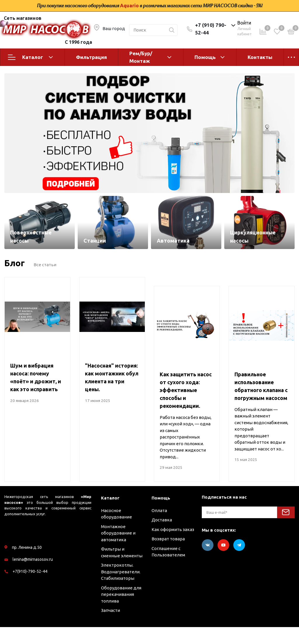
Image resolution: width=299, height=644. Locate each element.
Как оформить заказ (173, 546)
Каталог (30, 57)
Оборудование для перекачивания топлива (121, 611)
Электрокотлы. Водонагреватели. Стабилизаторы (121, 589)
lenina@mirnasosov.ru (33, 577)
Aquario (129, 6)
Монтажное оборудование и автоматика (118, 550)
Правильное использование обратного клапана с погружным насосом (261, 403)
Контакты (260, 57)
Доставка (162, 537)
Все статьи (45, 282)
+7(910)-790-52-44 (30, 589)
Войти (244, 23)
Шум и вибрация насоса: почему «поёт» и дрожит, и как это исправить (36, 395)
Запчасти (111, 628)
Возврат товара (168, 556)
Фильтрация (91, 57)
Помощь (205, 57)
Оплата (159, 527)
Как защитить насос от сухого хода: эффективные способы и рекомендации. (186, 407)
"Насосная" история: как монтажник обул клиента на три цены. (112, 395)
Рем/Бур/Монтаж (141, 57)
